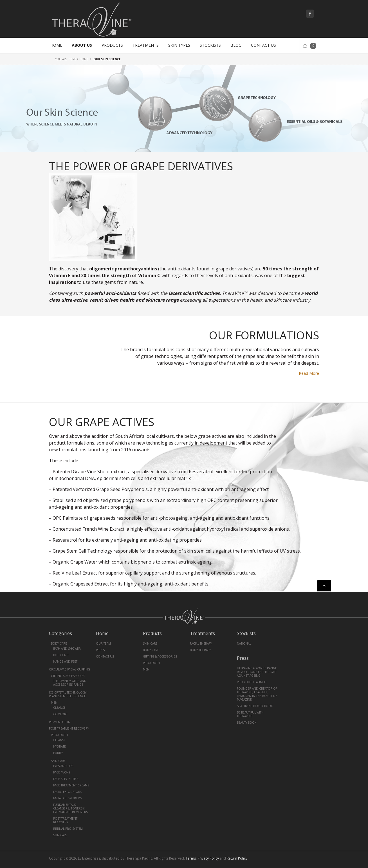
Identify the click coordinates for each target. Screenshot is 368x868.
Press (100, 650)
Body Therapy (200, 650)
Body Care (59, 643)
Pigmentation (60, 722)
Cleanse (59, 708)
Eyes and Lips (63, 766)
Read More (309, 373)
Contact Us (263, 45)
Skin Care (58, 761)
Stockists (210, 45)
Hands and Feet (65, 661)
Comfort (60, 714)
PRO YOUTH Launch (252, 682)
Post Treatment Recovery (69, 728)
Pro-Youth (59, 735)
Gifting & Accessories (68, 676)
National (244, 643)
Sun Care (60, 835)
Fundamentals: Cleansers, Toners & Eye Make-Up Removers (70, 808)
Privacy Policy (208, 858)
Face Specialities (66, 779)
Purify (58, 753)
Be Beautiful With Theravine (250, 714)
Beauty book (247, 723)
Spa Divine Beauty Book (255, 706)
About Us (82, 45)
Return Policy (237, 858)
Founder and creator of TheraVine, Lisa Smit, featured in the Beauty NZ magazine (257, 694)
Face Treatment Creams (71, 785)
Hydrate (60, 746)
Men (54, 703)
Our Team (103, 643)
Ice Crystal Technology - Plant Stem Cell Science (69, 694)
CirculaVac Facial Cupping (69, 669)
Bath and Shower (67, 649)
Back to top (324, 586)
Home (56, 45)
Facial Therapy (201, 643)
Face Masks (62, 772)
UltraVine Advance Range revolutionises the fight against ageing (257, 672)
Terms (191, 858)
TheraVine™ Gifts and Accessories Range (70, 683)
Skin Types (179, 45)
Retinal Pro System (68, 829)
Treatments (146, 45)
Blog (236, 45)
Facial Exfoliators (68, 792)
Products (112, 45)
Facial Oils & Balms (68, 798)
